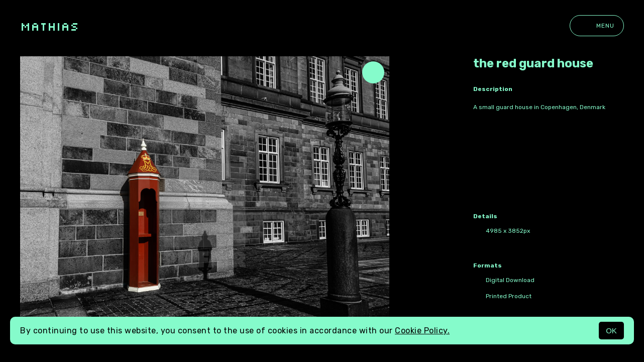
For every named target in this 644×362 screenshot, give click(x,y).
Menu (597, 26)
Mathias (49, 26)
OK (611, 331)
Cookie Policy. (422, 331)
